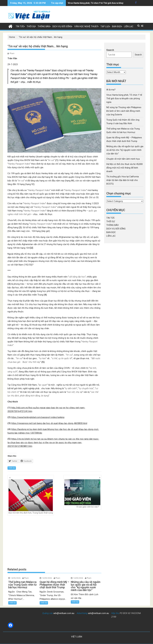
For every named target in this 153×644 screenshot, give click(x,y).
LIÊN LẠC (129, 26)
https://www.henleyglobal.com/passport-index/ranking (38, 417)
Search (110, 50)
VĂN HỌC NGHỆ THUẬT (86, 26)
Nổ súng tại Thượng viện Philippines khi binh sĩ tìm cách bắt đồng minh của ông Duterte (124, 111)
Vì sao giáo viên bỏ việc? (82, 494)
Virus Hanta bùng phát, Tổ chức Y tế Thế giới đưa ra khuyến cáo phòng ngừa (124, 98)
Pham (12, 53)
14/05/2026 (16, 578)
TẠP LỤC (105, 26)
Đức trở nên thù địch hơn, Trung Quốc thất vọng (31, 497)
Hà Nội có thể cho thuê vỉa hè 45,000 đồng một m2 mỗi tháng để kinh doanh (124, 168)
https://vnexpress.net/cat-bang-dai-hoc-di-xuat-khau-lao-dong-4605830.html (49, 423)
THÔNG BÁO (44, 26)
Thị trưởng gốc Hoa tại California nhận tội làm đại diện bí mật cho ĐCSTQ (123, 180)
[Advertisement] (54, 541)
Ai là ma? (111, 90)
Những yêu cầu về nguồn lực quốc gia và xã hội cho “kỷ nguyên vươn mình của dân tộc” (125, 150)
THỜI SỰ (31, 26)
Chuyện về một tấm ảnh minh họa (123, 159)
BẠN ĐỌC (117, 26)
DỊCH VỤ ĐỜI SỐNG (62, 26)
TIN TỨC (20, 26)
